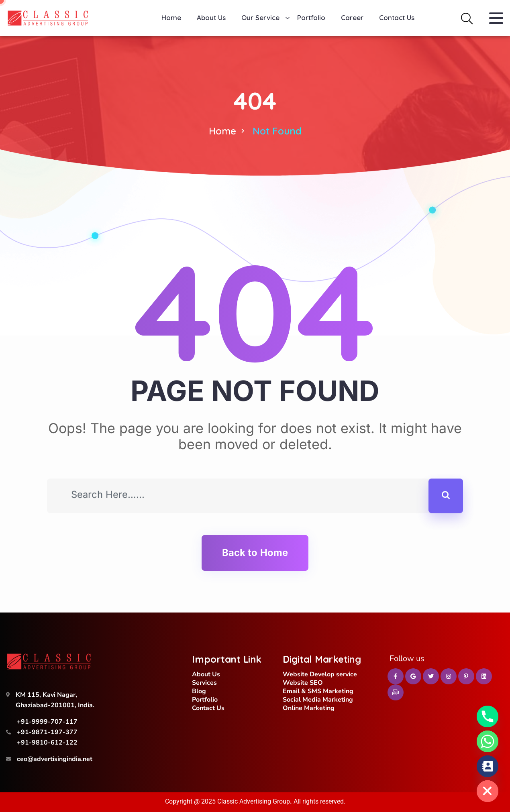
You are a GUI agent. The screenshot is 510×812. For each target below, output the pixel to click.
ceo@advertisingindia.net (55, 759)
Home (222, 131)
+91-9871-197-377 (47, 732)
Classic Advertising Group (254, 801)
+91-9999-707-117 (47, 722)
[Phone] (488, 716)
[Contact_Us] (488, 766)
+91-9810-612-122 (47, 743)
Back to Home (255, 553)
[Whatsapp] (488, 741)
